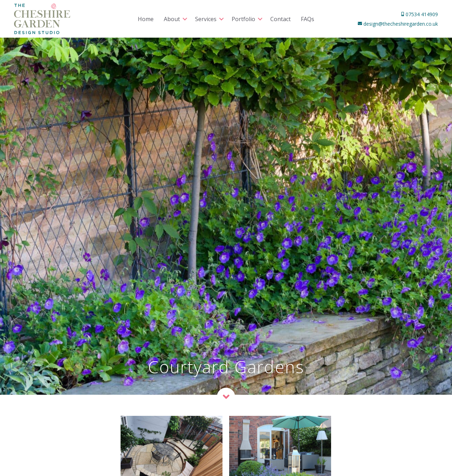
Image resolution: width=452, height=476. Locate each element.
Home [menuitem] (146, 19)
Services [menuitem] (206, 19)
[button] (185, 19)
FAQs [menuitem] (308, 19)
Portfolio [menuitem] (243, 19)
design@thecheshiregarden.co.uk (400, 24)
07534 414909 (421, 14)
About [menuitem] (172, 19)
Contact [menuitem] (280, 19)
